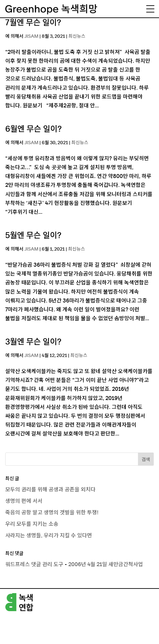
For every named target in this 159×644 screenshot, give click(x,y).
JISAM (31, 36)
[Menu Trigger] (150, 9)
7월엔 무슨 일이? (33, 23)
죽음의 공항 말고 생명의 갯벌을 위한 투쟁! (52, 513)
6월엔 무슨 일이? (34, 129)
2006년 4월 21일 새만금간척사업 (106, 565)
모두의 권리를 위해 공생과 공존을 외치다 (50, 490)
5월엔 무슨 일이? (33, 236)
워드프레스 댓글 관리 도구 (34, 565)
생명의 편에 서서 (24, 501)
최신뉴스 (77, 36)
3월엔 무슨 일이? (33, 342)
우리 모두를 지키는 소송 (32, 524)
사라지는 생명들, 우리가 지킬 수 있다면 (49, 536)
